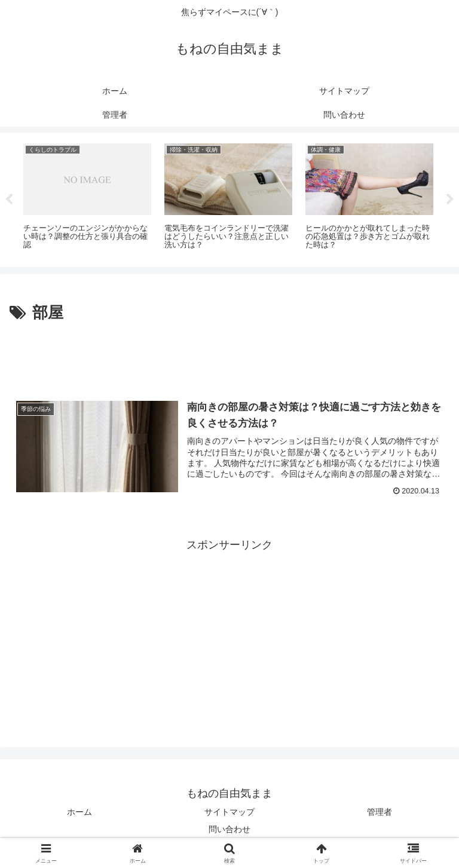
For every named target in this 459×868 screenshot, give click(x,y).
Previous (9, 200)
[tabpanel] (87, 198)
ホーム (79, 812)
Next (450, 200)
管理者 (380, 812)
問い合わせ (229, 829)
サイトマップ (229, 812)
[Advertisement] (229, 359)
